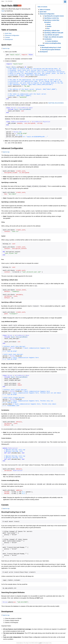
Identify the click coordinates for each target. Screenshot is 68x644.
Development (44, 52)
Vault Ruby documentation (56, 103)
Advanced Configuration (47, 14)
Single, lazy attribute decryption (54, 37)
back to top (6, 48)
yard (40, 641)
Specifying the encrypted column (54, 16)
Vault (3, 11)
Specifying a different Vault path (54, 33)
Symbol (49, 26)
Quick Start (43, 12)
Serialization (48, 39)
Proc (48, 29)
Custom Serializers (52, 41)
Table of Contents (45, 10)
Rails (14, 67)
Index (3, 1)
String (49, 24)
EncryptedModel (25, 109)
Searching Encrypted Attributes (51, 50)
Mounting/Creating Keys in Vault (51, 47)
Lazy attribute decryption (52, 35)
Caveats (42, 45)
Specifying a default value (52, 31)
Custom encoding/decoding (52, 43)
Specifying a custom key (51, 18)
